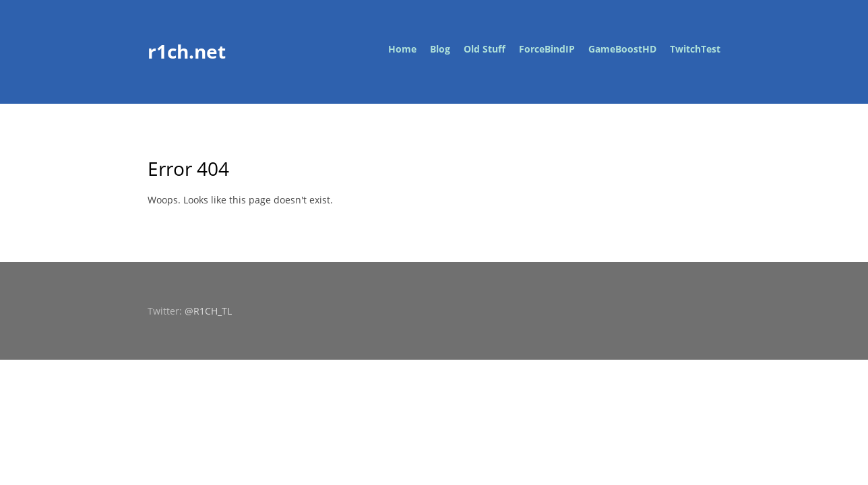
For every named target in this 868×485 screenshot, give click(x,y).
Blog (440, 49)
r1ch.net (187, 51)
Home (402, 49)
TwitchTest (695, 49)
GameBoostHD (622, 49)
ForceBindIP (547, 49)
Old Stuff (485, 49)
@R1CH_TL (208, 311)
